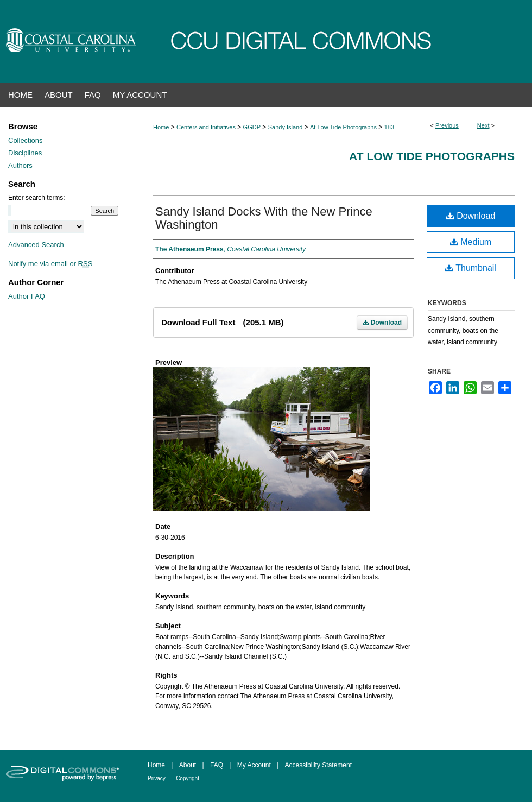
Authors (20, 165)
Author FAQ (27, 296)
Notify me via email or (50, 264)
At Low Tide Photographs (343, 127)
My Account (254, 765)
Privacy (157, 778)
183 (389, 127)
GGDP (252, 127)
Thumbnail (471, 268)
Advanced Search (36, 245)
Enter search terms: (37, 198)
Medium (471, 242)
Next (483, 125)
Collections (26, 140)
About (188, 765)
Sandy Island (286, 127)
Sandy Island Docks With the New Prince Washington (264, 218)
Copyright (188, 778)
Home (161, 127)
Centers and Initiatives (206, 127)
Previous (447, 125)
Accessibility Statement (318, 765)
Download (382, 323)
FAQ (217, 765)
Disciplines (25, 153)
